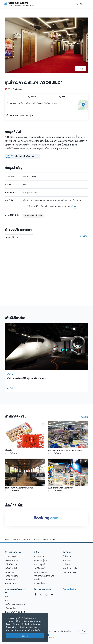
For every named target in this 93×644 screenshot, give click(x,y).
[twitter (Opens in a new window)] (41, 595)
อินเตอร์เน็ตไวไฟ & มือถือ (15, 612)
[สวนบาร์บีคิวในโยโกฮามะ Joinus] (25, 475)
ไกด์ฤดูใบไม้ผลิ (11, 568)
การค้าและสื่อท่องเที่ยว (61, 631)
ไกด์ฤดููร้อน (9, 572)
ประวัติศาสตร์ (39, 568)
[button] (81, 4)
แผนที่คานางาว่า (70, 568)
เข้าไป (7, 601)
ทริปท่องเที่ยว (10, 608)
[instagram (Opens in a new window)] (46, 595)
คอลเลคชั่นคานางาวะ (14, 560)
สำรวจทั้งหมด (10, 584)
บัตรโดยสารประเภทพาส (15, 604)
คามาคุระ (67, 560)
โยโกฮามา (18, 89)
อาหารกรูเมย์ (39, 564)
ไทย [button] (83, 631)
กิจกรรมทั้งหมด (40, 584)
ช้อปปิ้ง (37, 580)
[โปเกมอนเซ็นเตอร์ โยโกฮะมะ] (68, 475)
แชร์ (62, 97)
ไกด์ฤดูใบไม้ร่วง (11, 576)
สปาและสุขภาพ (40, 572)
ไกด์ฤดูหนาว (10, 580)
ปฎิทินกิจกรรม (11, 564)
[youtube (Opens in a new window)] (52, 595)
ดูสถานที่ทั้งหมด (70, 572)
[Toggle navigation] (87, 4)
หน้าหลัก (8, 540)
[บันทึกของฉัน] (81, 4)
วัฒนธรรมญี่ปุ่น (40, 560)
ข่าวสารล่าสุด (10, 556)
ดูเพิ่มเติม (85, 417)
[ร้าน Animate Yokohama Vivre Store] (68, 438)
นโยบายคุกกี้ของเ (13, 630)
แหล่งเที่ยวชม (39, 556)
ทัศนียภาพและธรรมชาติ (44, 576)
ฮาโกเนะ (67, 564)
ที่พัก (7, 597)
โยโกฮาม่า (67, 556)
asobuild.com (16, 115)
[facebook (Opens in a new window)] (35, 595)
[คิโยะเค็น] (25, 438)
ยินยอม (25, 636)
